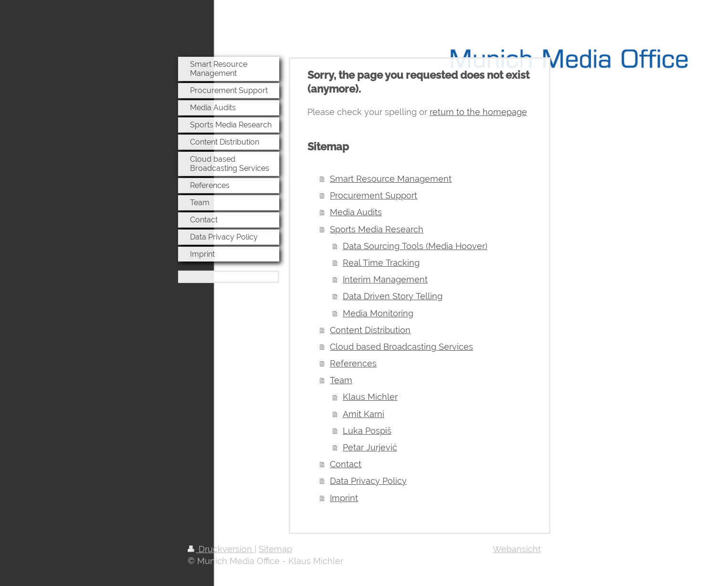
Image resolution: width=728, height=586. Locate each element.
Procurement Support (374, 195)
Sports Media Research (377, 229)
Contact (346, 464)
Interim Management (385, 279)
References (353, 363)
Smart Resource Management (391, 179)
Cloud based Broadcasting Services (401, 347)
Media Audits (356, 212)
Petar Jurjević (370, 447)
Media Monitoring (378, 313)
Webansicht (517, 549)
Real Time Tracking (381, 263)
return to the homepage (478, 112)
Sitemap (275, 549)
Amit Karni (364, 414)
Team (341, 380)
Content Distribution (370, 330)
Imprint (344, 498)
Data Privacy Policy (368, 481)
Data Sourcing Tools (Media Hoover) (415, 246)
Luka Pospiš (367, 431)
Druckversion (221, 549)
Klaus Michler (370, 397)
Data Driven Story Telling (393, 296)
